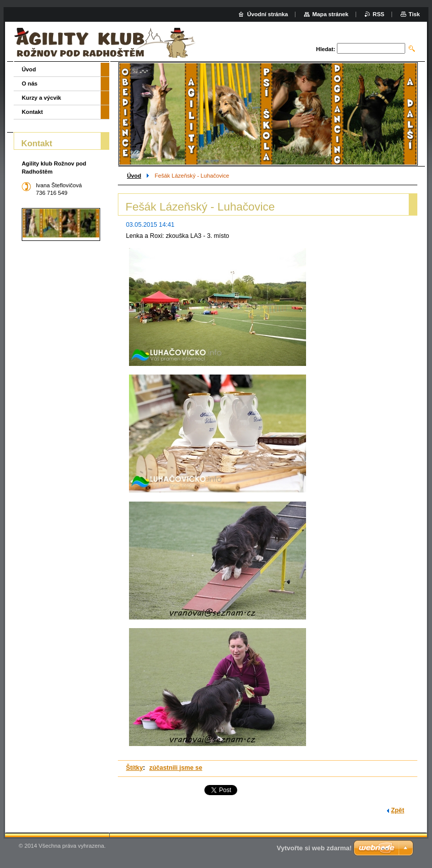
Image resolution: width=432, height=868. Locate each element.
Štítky (135, 768)
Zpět (398, 810)
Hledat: (326, 49)
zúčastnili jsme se (176, 768)
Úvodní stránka (267, 14)
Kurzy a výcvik (41, 98)
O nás (30, 84)
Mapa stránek (330, 14)
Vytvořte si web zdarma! (314, 848)
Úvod (134, 176)
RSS (379, 14)
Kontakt (32, 112)
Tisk (414, 14)
